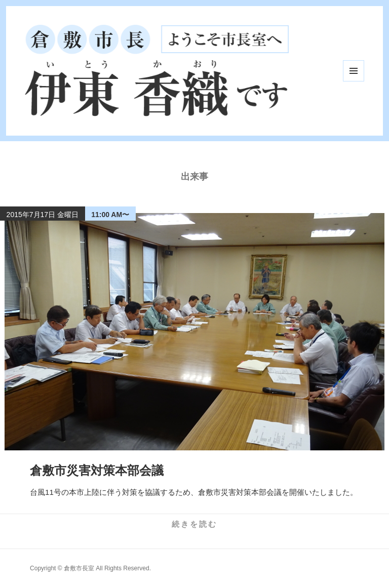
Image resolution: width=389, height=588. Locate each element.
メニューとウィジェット (354, 71)
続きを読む (194, 524)
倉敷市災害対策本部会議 (97, 470)
